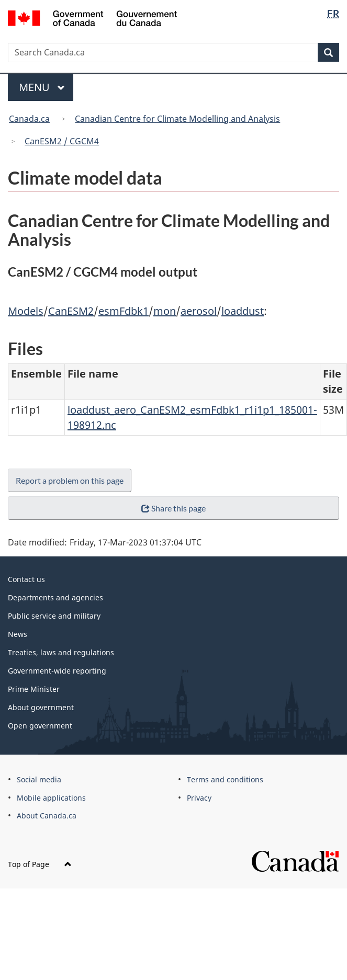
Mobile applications (51, 798)
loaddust (243, 311)
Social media (39, 779)
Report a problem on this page (70, 480)
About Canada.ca (47, 816)
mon (165, 311)
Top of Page (40, 864)
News (18, 634)
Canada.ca (29, 119)
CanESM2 (71, 311)
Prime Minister (34, 689)
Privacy (199, 798)
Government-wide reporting (57, 671)
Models (26, 311)
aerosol (199, 311)
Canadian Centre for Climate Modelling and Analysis (177, 119)
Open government (40, 726)
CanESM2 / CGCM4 (62, 141)
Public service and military (54, 616)
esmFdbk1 (124, 311)
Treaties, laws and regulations (61, 652)
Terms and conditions (225, 779)
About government (41, 707)
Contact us (26, 579)
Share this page (173, 508)
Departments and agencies (55, 597)
